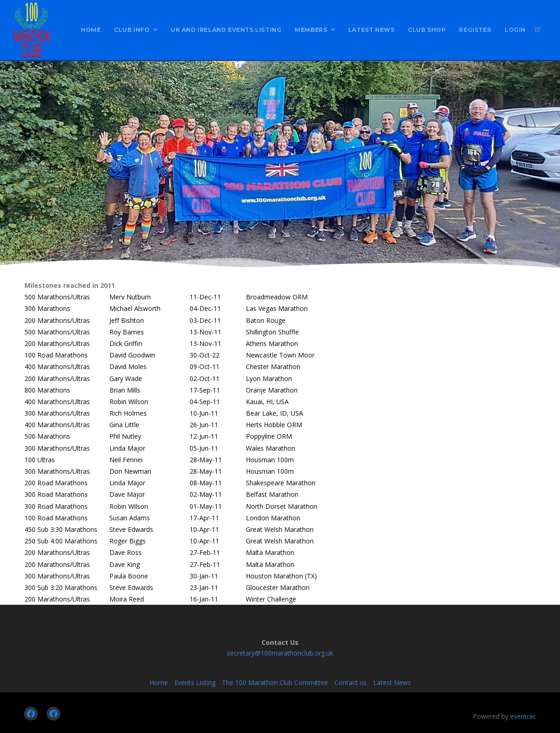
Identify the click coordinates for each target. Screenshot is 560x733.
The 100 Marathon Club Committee (275, 682)
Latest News (372, 30)
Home (91, 30)
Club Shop (427, 30)
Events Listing (195, 682)
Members (311, 30)
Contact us (351, 682)
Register (475, 30)
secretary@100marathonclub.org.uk (280, 653)
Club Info (132, 30)
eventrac (523, 716)
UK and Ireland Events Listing (226, 30)
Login (515, 30)
